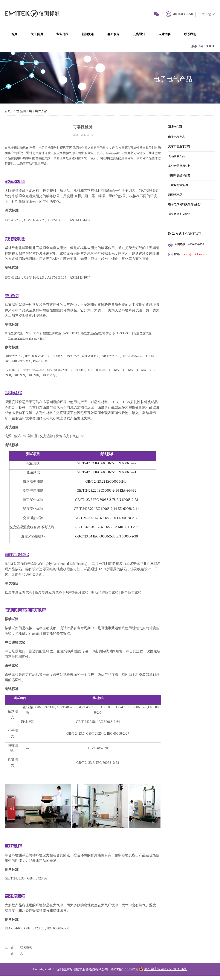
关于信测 (37, 34)
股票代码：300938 (203, 46)
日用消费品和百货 (179, 175)
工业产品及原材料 (179, 166)
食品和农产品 (177, 156)
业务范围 (62, 34)
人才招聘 (165, 34)
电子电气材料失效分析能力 (185, 204)
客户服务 (113, 34)
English (210, 14)
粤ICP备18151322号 (124, 969)
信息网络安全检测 (179, 214)
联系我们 (190, 34)
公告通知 (139, 34)
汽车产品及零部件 (179, 146)
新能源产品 (175, 195)
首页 (14, 34)
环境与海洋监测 (178, 185)
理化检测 (26, 947)
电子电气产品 (173, 79)
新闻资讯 (88, 34)
